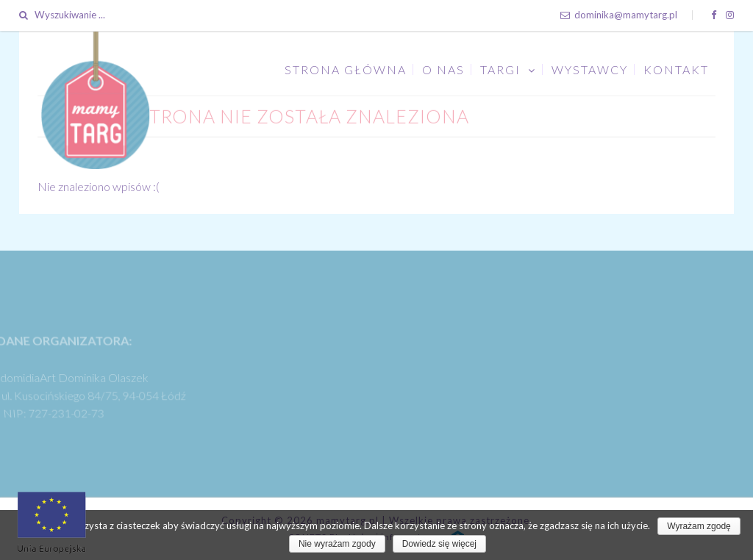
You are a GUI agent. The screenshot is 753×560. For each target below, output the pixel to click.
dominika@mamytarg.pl (619, 15)
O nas (443, 69)
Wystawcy (590, 69)
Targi (500, 69)
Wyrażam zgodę (699, 526)
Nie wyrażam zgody (337, 544)
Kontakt (676, 69)
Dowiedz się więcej (439, 544)
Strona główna (346, 69)
